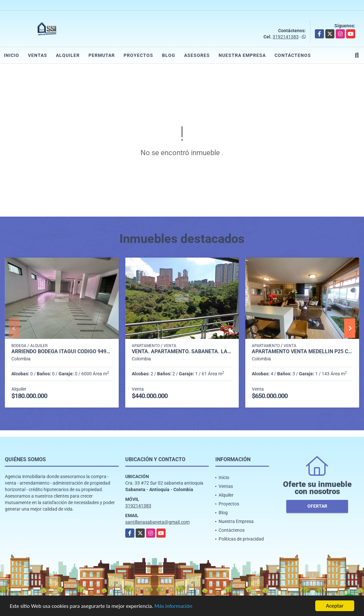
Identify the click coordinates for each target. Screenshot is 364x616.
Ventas (38, 55)
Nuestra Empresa (242, 55)
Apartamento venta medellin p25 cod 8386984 (302, 352)
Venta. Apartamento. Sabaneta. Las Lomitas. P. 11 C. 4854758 (182, 352)
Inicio (12, 55)
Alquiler (68, 55)
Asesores (197, 55)
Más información (173, 606)
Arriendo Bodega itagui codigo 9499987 (62, 352)
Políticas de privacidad (241, 539)
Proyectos (138, 55)
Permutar (102, 55)
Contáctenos (293, 55)
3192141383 (286, 37)
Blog (169, 55)
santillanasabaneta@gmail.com (157, 522)
